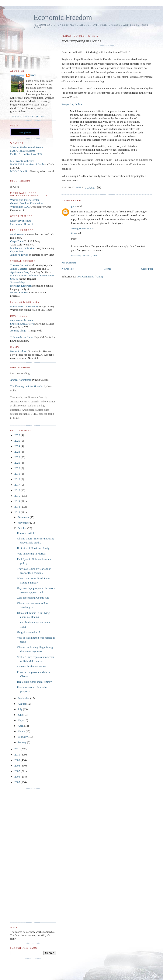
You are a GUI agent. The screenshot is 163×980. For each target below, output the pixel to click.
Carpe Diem (17, 241)
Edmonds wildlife (27, 533)
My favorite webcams (22, 161)
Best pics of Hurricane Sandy (33, 548)
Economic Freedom (63, 17)
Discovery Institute (21, 221)
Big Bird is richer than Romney (34, 682)
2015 (18, 496)
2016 (18, 490)
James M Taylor (19, 255)
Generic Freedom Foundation (26, 203)
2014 (18, 501)
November (24, 523)
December (24, 517)
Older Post (147, 269)
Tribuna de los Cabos (22, 337)
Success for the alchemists (32, 666)
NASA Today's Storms (23, 151)
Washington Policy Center (25, 200)
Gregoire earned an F (29, 632)
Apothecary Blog (20, 272)
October (23, 528)
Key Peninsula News (22, 320)
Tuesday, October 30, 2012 (83, 228)
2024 (18, 446)
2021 (18, 463)
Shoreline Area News (22, 324)
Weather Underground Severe (27, 147)
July (20, 709)
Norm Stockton (19, 351)
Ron (73, 233)
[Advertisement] (27, 855)
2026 (18, 435)
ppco (74, 206)
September (24, 698)
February (23, 737)
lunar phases (25, 132)
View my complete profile (28, 116)
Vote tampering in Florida (31, 554)
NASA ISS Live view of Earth (27, 164)
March (22, 731)
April (21, 726)
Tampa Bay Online (72, 104)
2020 (18, 468)
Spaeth (14, 279)
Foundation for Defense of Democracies (32, 275)
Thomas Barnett (19, 265)
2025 (18, 441)
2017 (18, 485)
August (22, 704)
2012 (18, 512)
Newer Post (68, 269)
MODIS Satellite (20, 171)
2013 (18, 507)
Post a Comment (69, 263)
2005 (18, 782)
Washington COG (20, 207)
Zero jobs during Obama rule (33, 598)
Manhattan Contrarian (22, 248)
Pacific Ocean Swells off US (26, 154)
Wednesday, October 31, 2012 (84, 256)
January (22, 742)
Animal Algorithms (21, 380)
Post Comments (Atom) (90, 277)
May (21, 720)
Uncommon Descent (22, 224)
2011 (18, 749)
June (21, 715)
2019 (18, 474)
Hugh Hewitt (17, 234)
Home (108, 269)
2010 (18, 755)
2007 (18, 771)
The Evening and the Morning (27, 386)
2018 (18, 479)
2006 (18, 777)
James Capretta (19, 269)
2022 (18, 457)
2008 (18, 766)
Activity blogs (18, 331)
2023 (18, 452)
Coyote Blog (17, 251)
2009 (18, 760)
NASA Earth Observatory (24, 306)
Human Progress (19, 292)
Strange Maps (18, 282)
